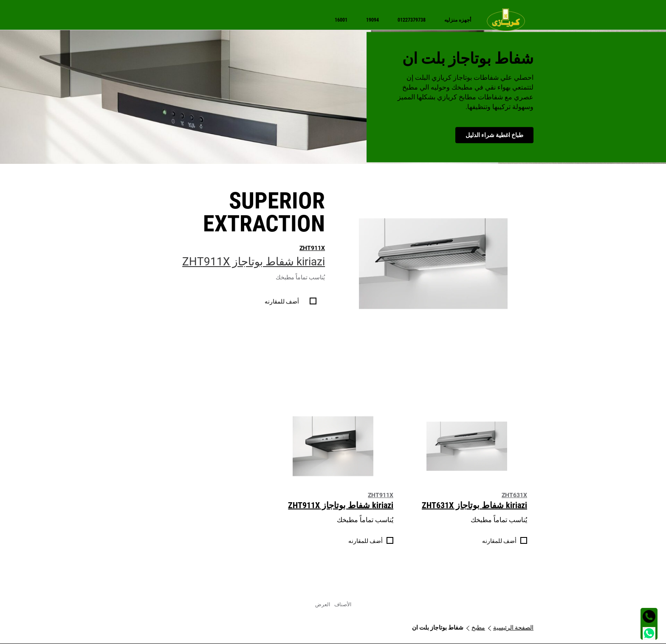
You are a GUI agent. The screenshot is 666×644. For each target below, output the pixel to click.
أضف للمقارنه (282, 301)
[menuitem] (510, 20)
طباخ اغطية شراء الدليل (494, 135)
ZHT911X (312, 248)
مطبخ (478, 627)
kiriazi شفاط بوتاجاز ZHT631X (474, 505)
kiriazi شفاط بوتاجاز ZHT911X (254, 262)
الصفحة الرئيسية (513, 627)
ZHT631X (514, 495)
